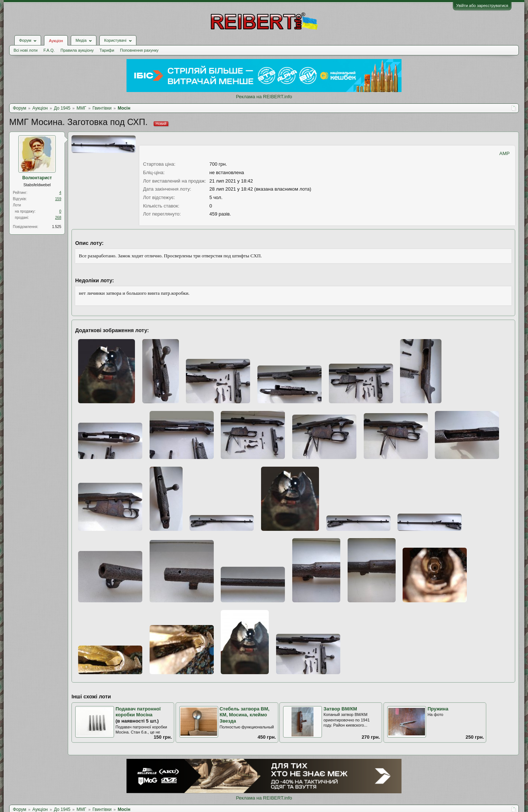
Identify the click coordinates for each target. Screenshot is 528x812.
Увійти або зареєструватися (482, 5)
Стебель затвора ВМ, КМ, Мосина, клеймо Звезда (245, 715)
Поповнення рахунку (139, 50)
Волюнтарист (37, 178)
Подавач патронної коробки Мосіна (138, 712)
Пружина (438, 709)
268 (58, 218)
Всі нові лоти (25, 50)
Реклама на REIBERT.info (264, 97)
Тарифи (107, 50)
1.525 (57, 227)
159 (58, 199)
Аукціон (56, 41)
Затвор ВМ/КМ (340, 709)
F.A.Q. (49, 50)
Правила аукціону (77, 50)
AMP (505, 153)
